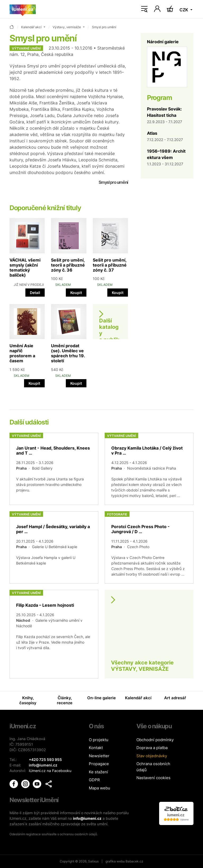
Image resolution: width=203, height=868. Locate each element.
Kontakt (96, 748)
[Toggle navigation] (144, 9)
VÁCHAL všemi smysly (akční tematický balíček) (25, 268)
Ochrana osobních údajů (153, 767)
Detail (35, 293)
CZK (184, 10)
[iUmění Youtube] (38, 783)
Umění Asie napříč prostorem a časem (22, 353)
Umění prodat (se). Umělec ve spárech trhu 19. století (68, 353)
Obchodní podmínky (155, 740)
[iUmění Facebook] (14, 783)
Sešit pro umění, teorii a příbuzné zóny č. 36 (68, 265)
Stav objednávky (152, 756)
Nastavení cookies (153, 778)
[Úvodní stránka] (23, 9)
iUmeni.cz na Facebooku (50, 771)
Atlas (152, 133)
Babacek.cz (134, 861)
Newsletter (99, 756)
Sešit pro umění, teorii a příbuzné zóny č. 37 (110, 265)
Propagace (99, 764)
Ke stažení (98, 772)
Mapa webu (100, 788)
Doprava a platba (152, 748)
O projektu (99, 740)
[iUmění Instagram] (26, 783)
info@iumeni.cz (87, 818)
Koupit (76, 293)
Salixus (93, 861)
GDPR (94, 780)
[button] (49, 784)
